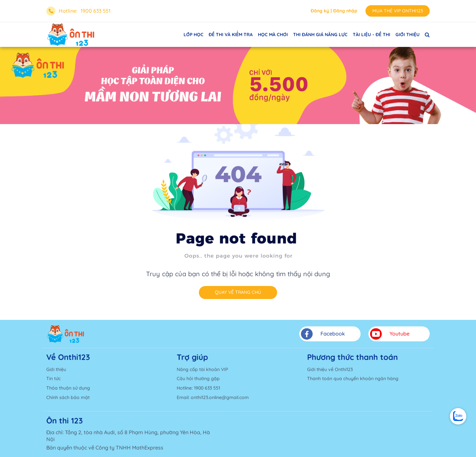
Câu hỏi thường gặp (198, 378)
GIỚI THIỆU (408, 35)
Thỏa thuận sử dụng (68, 388)
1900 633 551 (96, 11)
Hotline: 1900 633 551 (198, 388)
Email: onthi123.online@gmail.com (213, 397)
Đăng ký (320, 11)
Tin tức (53, 378)
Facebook (323, 334)
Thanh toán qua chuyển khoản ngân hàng (353, 378)
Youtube (390, 334)
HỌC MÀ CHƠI (273, 35)
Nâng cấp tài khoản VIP (202, 369)
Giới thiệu (56, 369)
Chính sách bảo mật (68, 397)
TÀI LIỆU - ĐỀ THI (372, 35)
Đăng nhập (345, 11)
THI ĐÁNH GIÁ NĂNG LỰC (320, 35)
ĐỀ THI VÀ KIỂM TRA (231, 35)
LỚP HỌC (193, 35)
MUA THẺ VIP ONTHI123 (398, 11)
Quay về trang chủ (238, 292)
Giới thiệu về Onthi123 (330, 369)
